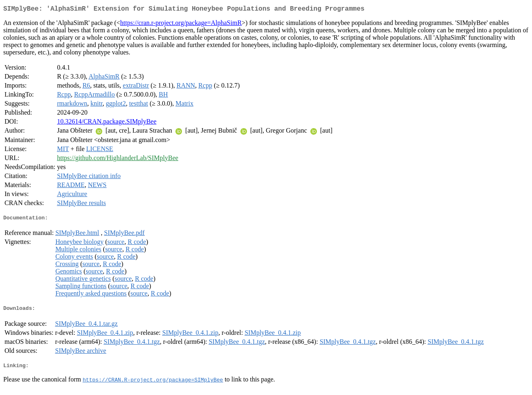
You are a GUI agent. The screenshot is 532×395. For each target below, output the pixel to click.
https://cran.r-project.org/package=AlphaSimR (181, 24)
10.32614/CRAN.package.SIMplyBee (107, 123)
